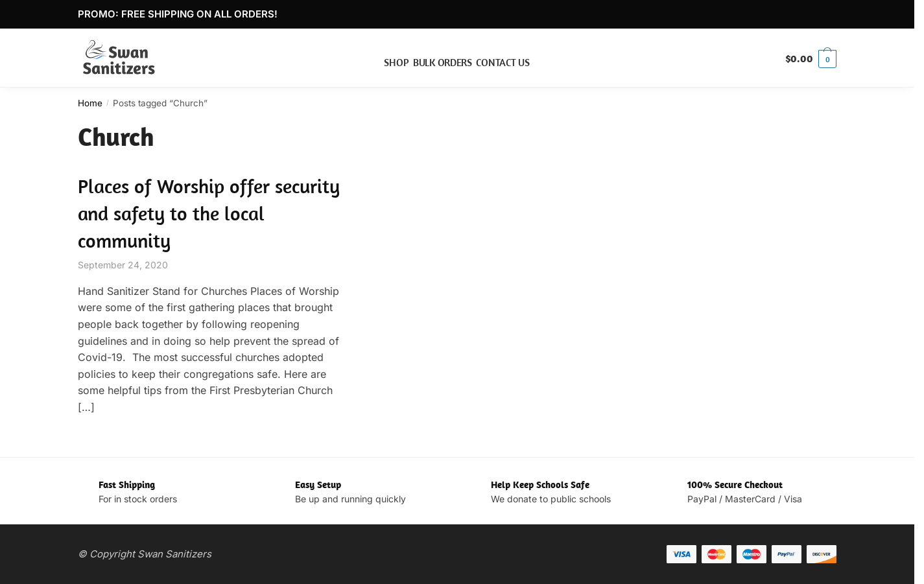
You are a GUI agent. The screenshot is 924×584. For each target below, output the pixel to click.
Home (90, 103)
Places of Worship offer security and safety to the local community (209, 213)
